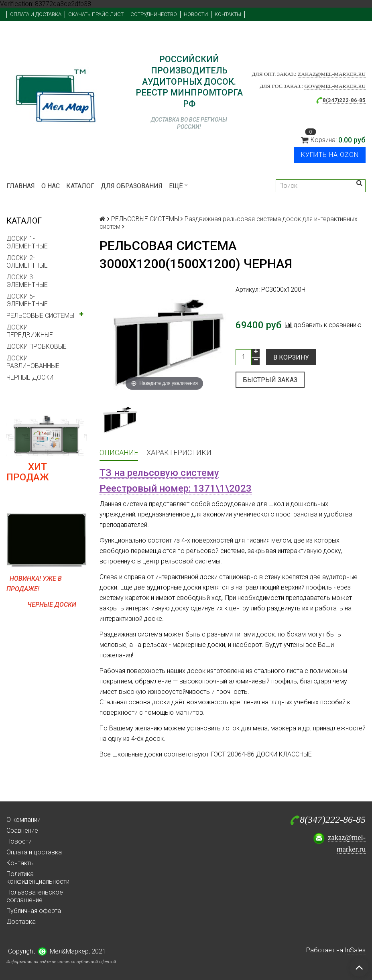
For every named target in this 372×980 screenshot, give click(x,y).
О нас (51, 186)
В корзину (291, 357)
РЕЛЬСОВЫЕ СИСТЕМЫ (40, 316)
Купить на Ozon (330, 155)
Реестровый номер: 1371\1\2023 (176, 488)
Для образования (132, 186)
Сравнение (22, 831)
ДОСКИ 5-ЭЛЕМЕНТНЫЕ (27, 300)
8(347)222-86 (340, 100)
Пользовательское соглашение (35, 896)
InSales (355, 950)
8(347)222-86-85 (333, 819)
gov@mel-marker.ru (335, 86)
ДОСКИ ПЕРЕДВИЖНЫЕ (30, 331)
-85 (361, 100)
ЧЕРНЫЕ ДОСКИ (30, 377)
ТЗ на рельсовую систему (159, 473)
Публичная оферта (34, 911)
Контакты (228, 14)
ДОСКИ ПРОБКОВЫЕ (37, 347)
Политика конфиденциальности (38, 878)
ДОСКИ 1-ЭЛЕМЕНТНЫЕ (27, 242)
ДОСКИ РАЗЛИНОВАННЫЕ (33, 362)
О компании (23, 820)
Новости (196, 14)
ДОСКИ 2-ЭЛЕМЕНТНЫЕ (27, 262)
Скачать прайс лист (96, 14)
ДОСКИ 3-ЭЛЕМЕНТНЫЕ (27, 281)
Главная (21, 186)
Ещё (178, 186)
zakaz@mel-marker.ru (332, 74)
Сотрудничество (154, 14)
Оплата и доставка (36, 14)
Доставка (21, 922)
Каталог (80, 186)
